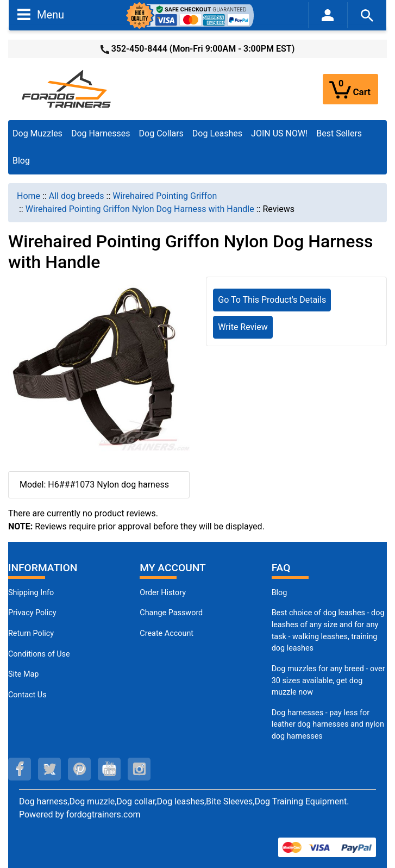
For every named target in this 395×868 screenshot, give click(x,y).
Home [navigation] (29, 196)
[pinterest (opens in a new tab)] (79, 769)
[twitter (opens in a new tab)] (49, 769)
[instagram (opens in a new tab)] (139, 769)
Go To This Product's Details (272, 300)
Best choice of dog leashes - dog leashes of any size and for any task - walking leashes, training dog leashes (328, 630)
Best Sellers (339, 133)
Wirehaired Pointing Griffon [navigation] (165, 196)
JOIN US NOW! (279, 133)
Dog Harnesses (101, 133)
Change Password (171, 613)
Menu (41, 14)
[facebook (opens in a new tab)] (20, 769)
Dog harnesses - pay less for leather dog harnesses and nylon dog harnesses (328, 725)
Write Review (243, 327)
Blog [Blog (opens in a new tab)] (21, 161)
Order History (163, 593)
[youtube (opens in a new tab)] (109, 769)
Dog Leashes (217, 133)
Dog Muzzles (37, 133)
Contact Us (27, 695)
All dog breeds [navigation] (77, 196)
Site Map (23, 674)
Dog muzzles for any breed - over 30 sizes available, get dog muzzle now (328, 680)
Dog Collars (161, 133)
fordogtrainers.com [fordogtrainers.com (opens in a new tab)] (104, 814)
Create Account (167, 633)
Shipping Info (31, 593)
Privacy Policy (32, 613)
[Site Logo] (67, 88)
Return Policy (31, 633)
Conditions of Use (39, 654)
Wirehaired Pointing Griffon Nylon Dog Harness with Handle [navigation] (140, 209)
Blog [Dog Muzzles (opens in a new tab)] (280, 593)
